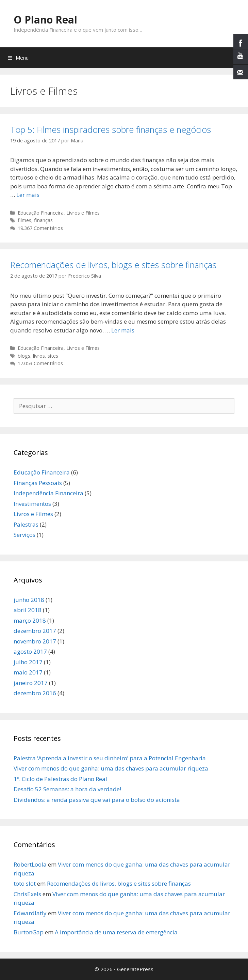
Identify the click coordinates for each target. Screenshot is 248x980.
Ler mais (28, 195)
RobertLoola (30, 864)
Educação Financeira (41, 213)
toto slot (25, 883)
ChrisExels (27, 894)
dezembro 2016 (35, 693)
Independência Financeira (48, 493)
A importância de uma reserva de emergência (116, 932)
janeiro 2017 (31, 683)
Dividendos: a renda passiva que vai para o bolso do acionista (97, 800)
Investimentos (32, 504)
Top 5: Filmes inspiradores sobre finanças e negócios (111, 129)
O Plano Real (45, 20)
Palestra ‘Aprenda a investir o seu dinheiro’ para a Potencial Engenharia (110, 758)
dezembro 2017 (35, 631)
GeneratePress (135, 969)
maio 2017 (28, 672)
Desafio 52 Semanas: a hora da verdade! (67, 789)
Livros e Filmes (83, 213)
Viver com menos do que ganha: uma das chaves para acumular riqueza (111, 768)
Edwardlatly (30, 913)
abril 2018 (28, 610)
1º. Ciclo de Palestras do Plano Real (60, 779)
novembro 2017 (35, 641)
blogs (24, 356)
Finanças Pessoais (38, 483)
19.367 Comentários (40, 228)
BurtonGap (29, 932)
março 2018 (30, 620)
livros (39, 356)
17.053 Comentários (40, 363)
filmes (24, 220)
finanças (43, 220)
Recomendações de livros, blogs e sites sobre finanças (113, 265)
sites (53, 356)
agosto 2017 (30, 651)
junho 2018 (29, 600)
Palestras (26, 524)
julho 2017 (28, 662)
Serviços (24, 535)
